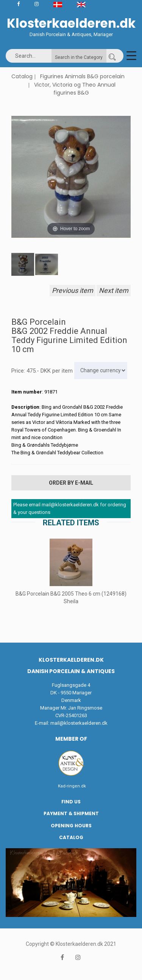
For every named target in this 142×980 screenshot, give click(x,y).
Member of (71, 739)
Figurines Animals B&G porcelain (82, 76)
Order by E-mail (71, 483)
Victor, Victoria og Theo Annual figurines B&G (75, 89)
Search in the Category (79, 57)
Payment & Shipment (71, 813)
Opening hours (71, 826)
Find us (71, 802)
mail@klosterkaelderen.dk (79, 723)
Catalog (22, 76)
